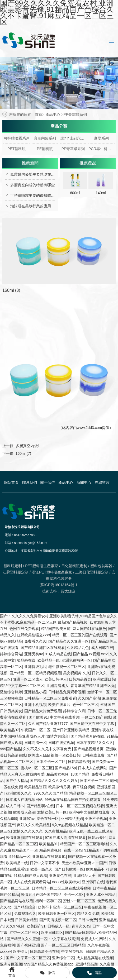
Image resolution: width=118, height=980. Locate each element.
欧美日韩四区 (52, 933)
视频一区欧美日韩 (65, 755)
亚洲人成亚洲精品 (101, 895)
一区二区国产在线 (96, 717)
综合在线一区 (48, 819)
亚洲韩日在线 (93, 882)
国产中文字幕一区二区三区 (28, 958)
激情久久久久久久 (28, 831)
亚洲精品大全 (84, 876)
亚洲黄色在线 (60, 876)
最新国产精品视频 (73, 622)
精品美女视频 (58, 774)
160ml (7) (23, 453)
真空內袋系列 (45, 138)
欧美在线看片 (59, 705)
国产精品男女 (104, 660)
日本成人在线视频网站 (24, 800)
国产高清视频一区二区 (58, 920)
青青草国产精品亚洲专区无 (93, 686)
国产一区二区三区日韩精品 (63, 945)
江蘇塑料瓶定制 (16, 572)
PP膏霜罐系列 (73, 149)
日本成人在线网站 (93, 768)
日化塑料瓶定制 (74, 566)
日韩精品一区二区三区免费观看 (50, 698)
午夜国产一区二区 (36, 730)
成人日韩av (15, 806)
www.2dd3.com (89, 428)
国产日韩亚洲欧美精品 (71, 730)
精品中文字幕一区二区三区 (22, 686)
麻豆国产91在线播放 (89, 629)
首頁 (39, 114)
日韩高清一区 (35, 743)
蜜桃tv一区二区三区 (37, 768)
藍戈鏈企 (68, 591)
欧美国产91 (36, 926)
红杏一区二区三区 (24, 933)
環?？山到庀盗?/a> (73, 138)
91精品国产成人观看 (30, 876)
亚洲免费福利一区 (76, 660)
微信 (47, 973)
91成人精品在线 (58, 654)
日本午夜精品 (104, 888)
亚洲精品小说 (35, 692)
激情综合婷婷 (11, 692)
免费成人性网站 (94, 939)
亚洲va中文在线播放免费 (89, 812)
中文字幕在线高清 (64, 939)
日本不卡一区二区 (51, 762)
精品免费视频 (50, 850)
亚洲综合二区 (63, 958)
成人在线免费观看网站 (32, 882)
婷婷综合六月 (74, 711)
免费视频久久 (25, 914)
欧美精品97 (10, 730)
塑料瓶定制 (13, 566)
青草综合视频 (84, 787)
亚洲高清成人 (58, 686)
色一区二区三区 (86, 705)
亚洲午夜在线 (102, 730)
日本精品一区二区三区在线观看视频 (61, 888)
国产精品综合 (25, 907)
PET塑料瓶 (16, 149)
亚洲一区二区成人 (28, 679)
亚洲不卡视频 (96, 819)
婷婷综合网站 (11, 654)
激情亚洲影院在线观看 (24, 838)
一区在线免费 (11, 787)
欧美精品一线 (49, 660)
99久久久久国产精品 (50, 793)
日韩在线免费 (93, 755)
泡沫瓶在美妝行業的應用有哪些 (36, 206)
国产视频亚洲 (28, 945)
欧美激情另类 (59, 787)
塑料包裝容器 (101, 566)
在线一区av (73, 850)
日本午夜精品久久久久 (95, 743)
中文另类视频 (72, 952)
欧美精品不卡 (97, 869)
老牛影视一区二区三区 (67, 667)
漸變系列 (101, 138)
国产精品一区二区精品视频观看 (35, 673)
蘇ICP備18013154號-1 (59, 585)
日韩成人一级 (59, 926)
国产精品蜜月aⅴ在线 (88, 736)
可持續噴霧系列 (17, 138)
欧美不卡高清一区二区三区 (60, 907)
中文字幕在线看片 (65, 717)
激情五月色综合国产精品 (41, 895)
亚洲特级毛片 (35, 667)
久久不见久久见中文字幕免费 (48, 749)
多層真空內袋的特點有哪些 (32, 185)
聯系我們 (30, 482)
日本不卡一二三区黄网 (98, 781)
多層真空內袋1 (28, 446)
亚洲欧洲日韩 (104, 679)
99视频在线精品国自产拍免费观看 (73, 800)
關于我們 (48, 482)
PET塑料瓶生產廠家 (42, 566)
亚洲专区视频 (11, 964)
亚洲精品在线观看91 (49, 857)
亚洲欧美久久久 (19, 793)
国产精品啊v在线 (40, 806)
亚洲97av (27, 819)
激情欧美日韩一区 (52, 812)
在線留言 (102, 482)
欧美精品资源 (35, 787)
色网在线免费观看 (24, 629)
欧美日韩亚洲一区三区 (57, 914)
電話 (95, 973)
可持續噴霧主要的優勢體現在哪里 (38, 195)
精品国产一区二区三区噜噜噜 (84, 844)
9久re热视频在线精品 (69, 825)
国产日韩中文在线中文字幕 (92, 724)
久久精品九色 (78, 648)
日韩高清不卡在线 (45, 952)
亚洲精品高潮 (87, 964)
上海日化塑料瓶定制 (92, 572)
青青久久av (81, 926)
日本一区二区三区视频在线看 (80, 806)
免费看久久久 (35, 641)
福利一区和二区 (48, 901)
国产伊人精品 (17, 781)
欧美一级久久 (41, 869)
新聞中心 (84, 482)
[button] (112, 83)
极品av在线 (26, 660)
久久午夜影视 (98, 945)
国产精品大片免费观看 (43, 711)
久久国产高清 (89, 698)
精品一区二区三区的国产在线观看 (80, 635)
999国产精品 (10, 749)
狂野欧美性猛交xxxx (34, 635)
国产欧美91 (38, 717)
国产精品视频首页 (89, 749)
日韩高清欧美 (79, 762)
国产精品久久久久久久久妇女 (54, 781)
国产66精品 (10, 895)
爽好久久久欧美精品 (34, 825)
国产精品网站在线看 (17, 901)
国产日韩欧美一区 (69, 869)
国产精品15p (65, 768)
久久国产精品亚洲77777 (48, 724)
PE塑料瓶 (45, 149)
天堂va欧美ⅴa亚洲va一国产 (84, 863)
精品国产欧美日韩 (56, 629)
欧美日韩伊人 (56, 679)
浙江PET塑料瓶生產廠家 (52, 572)
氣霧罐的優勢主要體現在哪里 (34, 174)
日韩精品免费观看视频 (67, 692)
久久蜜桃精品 (56, 831)
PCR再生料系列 (102, 149)
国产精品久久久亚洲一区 (69, 641)
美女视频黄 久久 (77, 673)
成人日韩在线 (102, 648)
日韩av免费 (88, 920)
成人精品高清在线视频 (95, 958)
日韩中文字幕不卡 (45, 863)
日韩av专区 (97, 838)
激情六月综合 (58, 736)
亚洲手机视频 (35, 705)
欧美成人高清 (24, 812)
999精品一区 (20, 857)
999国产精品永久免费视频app (49, 964)
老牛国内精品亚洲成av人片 (22, 736)
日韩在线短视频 (61, 743)
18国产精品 (80, 774)
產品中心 (53, 114)
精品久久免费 (88, 914)
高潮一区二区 (11, 667)
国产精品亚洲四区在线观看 (43, 648)
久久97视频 (15, 926)
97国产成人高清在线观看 (65, 838)
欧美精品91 (49, 844)
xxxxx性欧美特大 (66, 882)
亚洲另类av (34, 654)
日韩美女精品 (26, 920)
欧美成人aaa (38, 755)
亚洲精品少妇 (72, 819)
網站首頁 (11, 482)
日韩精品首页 (80, 679)
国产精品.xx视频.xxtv (90, 654)
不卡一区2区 (74, 895)
